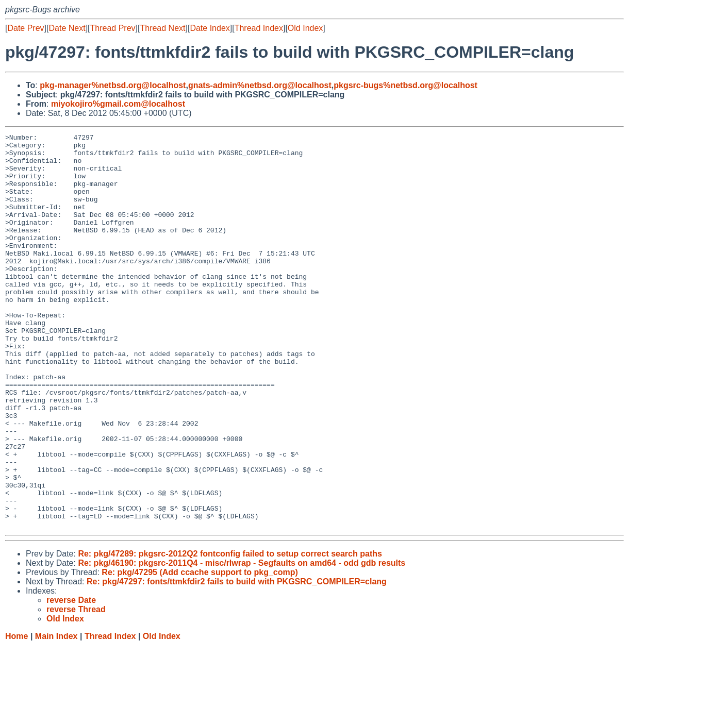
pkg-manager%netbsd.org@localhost (113, 85)
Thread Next (162, 28)
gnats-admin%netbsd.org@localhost (260, 85)
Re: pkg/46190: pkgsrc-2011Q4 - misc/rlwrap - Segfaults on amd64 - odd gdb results (242, 642)
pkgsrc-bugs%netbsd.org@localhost (406, 85)
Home (16, 715)
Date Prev (26, 28)
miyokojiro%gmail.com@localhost (118, 104)
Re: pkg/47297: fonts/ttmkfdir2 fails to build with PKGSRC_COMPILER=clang (237, 660)
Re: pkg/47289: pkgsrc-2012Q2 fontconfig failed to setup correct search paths (230, 633)
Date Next (67, 28)
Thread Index (259, 28)
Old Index (305, 28)
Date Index (210, 28)
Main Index (56, 715)
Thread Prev (113, 28)
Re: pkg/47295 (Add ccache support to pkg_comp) (200, 651)
